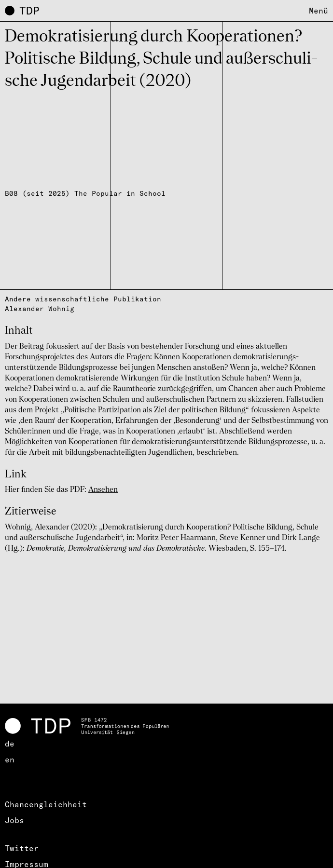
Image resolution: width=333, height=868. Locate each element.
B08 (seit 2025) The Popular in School (85, 193)
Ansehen (103, 490)
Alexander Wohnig (40, 309)
